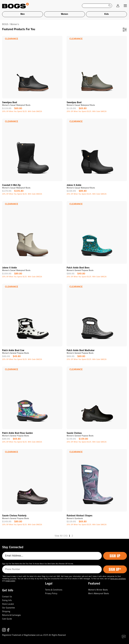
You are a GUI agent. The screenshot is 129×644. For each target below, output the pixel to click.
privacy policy (10, 581)
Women (64, 14)
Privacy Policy (51, 594)
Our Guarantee (8, 608)
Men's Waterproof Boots (99, 594)
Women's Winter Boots (98, 590)
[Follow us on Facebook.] (8, 630)
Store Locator (8, 604)
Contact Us (7, 597)
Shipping (6, 612)
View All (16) (61, 536)
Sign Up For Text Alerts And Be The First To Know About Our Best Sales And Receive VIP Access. (38, 564)
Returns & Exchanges (11, 615)
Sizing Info (7, 601)
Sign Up (115, 556)
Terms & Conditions (54, 590)
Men (23, 14)
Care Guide (7, 619)
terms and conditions (118, 579)
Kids (107, 14)
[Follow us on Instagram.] (4, 630)
